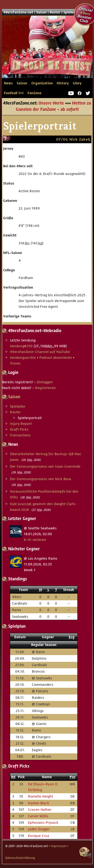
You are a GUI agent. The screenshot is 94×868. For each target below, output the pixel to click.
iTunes (15, 363)
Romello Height (40, 796)
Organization (42, 83)
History (63, 83)
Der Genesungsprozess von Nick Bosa (40, 479)
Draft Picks (19, 429)
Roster (55, 12)
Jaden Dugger (39, 829)
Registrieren (45, 388)
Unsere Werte (51, 103)
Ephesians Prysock (43, 822)
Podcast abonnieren (56, 357)
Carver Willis (38, 816)
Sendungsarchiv (23, 357)
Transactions (20, 435)
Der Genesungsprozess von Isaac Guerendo (45, 466)
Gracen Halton (40, 809)
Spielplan (18, 406)
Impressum (59, 846)
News (8, 83)
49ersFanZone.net (47, 54)
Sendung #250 (21, 346)
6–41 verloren (35, 540)
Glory (77, 83)
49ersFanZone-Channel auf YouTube (40, 352)
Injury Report (21, 424)
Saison (41, 12)
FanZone (34, 93)
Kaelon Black (39, 803)
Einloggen (45, 382)
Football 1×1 (14, 93)
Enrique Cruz (39, 836)
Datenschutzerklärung (20, 858)
